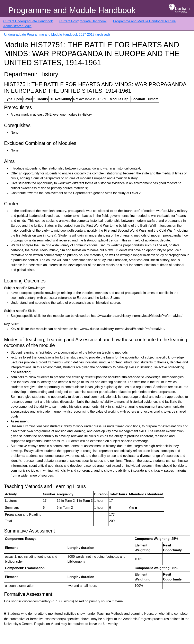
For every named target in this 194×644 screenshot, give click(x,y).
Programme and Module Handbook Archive (144, 21)
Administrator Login (17, 26)
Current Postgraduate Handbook (83, 21)
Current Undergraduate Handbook (28, 21)
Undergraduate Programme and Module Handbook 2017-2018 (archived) (57, 35)
